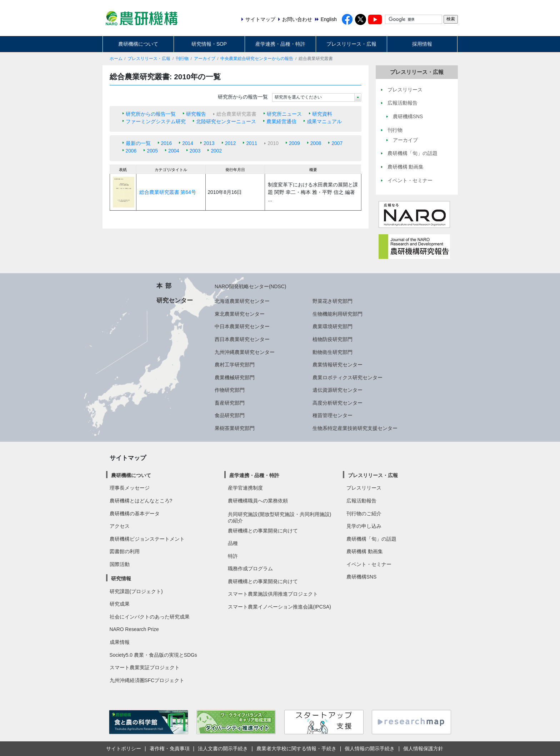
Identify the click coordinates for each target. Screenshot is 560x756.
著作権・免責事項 (170, 749)
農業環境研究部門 (332, 326)
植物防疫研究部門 (332, 339)
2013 (209, 143)
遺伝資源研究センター (337, 390)
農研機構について (138, 44)
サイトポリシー (124, 749)
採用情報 (422, 44)
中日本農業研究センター (242, 326)
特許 (233, 556)
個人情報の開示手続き (370, 749)
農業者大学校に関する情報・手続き (296, 749)
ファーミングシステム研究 (156, 121)
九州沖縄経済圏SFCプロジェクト (147, 680)
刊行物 (182, 59)
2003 (195, 151)
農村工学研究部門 (235, 365)
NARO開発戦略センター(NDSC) (250, 286)
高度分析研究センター (337, 403)
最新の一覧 (138, 143)
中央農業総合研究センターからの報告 (257, 59)
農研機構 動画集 (365, 551)
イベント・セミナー (369, 564)
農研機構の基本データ (135, 514)
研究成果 (120, 604)
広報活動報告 (361, 501)
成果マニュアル (324, 121)
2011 (252, 143)
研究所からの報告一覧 (151, 114)
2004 (174, 151)
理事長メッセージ (130, 488)
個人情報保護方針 (423, 749)
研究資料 (322, 114)
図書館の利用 (125, 551)
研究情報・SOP (209, 44)
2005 (152, 151)
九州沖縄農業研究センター (245, 352)
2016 (167, 143)
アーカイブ (205, 59)
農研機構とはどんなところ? (141, 501)
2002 (216, 151)
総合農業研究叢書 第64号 (168, 192)
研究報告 (196, 114)
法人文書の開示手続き (223, 749)
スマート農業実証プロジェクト (145, 667)
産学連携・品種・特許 (280, 44)
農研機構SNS (361, 577)
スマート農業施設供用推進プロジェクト (273, 594)
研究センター (175, 300)
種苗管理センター (332, 415)
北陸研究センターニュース (226, 121)
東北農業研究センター (240, 314)
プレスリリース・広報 (351, 44)
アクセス (120, 526)
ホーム (116, 59)
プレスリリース (364, 488)
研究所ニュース (284, 114)
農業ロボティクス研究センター (347, 377)
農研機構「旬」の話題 (371, 539)
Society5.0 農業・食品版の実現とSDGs (153, 655)
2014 (188, 143)
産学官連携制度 (245, 488)
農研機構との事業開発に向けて (263, 531)
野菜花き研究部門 (332, 301)
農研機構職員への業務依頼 (258, 501)
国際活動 (120, 564)
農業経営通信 (281, 121)
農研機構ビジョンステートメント (147, 539)
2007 (337, 143)
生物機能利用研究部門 (337, 314)
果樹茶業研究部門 (235, 428)
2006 (131, 151)
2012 (231, 143)
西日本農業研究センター (242, 339)
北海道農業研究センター (242, 301)
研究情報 (121, 579)
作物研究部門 (230, 390)
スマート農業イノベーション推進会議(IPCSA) (279, 607)
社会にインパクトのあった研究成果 (150, 617)
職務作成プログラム (250, 569)
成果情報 (120, 642)
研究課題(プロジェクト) (136, 591)
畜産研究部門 (230, 403)
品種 (233, 543)
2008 (316, 143)
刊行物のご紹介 (364, 514)
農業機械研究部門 (235, 377)
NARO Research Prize (134, 629)
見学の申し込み (364, 526)
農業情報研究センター (337, 365)
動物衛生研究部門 (332, 352)
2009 (294, 143)
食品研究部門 (230, 415)
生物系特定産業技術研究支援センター (355, 428)
